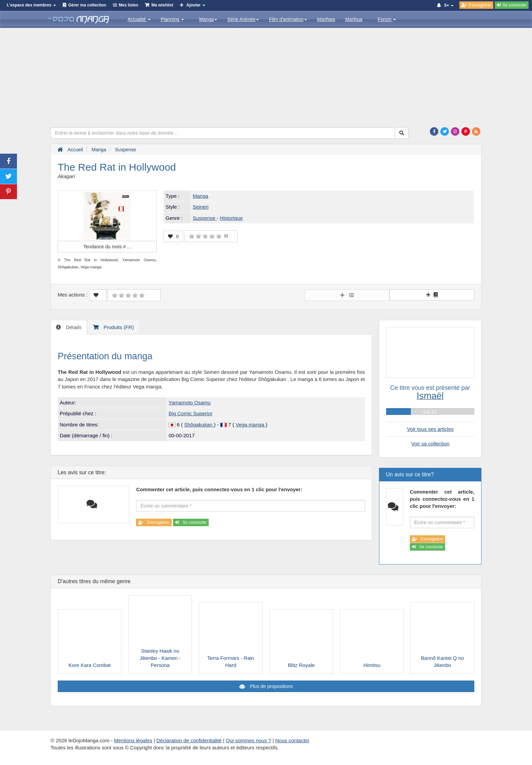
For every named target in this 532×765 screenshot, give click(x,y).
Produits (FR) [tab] (118, 327)
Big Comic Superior (191, 413)
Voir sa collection (430, 444)
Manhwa (326, 19)
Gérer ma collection (87, 5)
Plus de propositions (271, 686)
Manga (208, 19)
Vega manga (250, 425)
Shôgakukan (199, 425)
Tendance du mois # (107, 247)
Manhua (354, 19)
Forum (387, 19)
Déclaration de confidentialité (189, 740)
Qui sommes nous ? (249, 740)
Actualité (139, 19)
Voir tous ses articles (430, 429)
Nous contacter (292, 740)
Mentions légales (133, 740)
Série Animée (243, 19)
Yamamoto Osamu (190, 403)
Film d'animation (288, 19)
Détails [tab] (73, 327)
